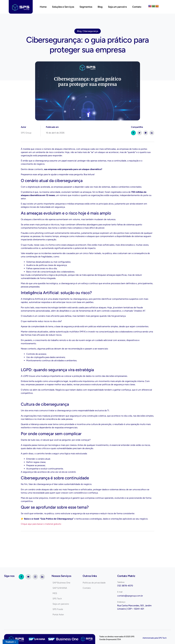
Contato (137, 7)
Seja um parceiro (117, 7)
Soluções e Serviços (63, 7)
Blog (100, 7)
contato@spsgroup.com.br (130, 596)
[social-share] (133, 133)
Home (43, 7)
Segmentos (86, 7)
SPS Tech (162, 638)
